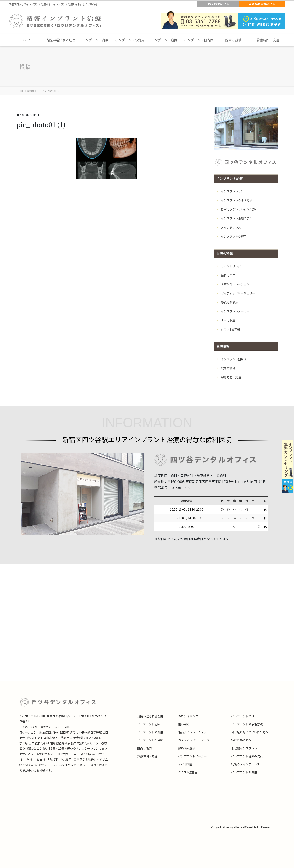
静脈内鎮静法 (229, 302)
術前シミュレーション (235, 284)
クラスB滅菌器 (230, 329)
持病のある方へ (241, 740)
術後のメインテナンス (246, 764)
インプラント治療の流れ (237, 218)
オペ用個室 (228, 320)
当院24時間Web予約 (262, 4)
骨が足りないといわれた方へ (239, 209)
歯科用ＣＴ (228, 275)
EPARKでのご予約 (218, 4)
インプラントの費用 (234, 236)
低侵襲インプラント (244, 748)
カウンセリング (231, 266)
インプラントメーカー (235, 311)
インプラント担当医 (234, 359)
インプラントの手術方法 (237, 200)
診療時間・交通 (231, 377)
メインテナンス (231, 227)
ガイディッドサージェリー (238, 293)
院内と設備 (228, 368)
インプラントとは (232, 191)
